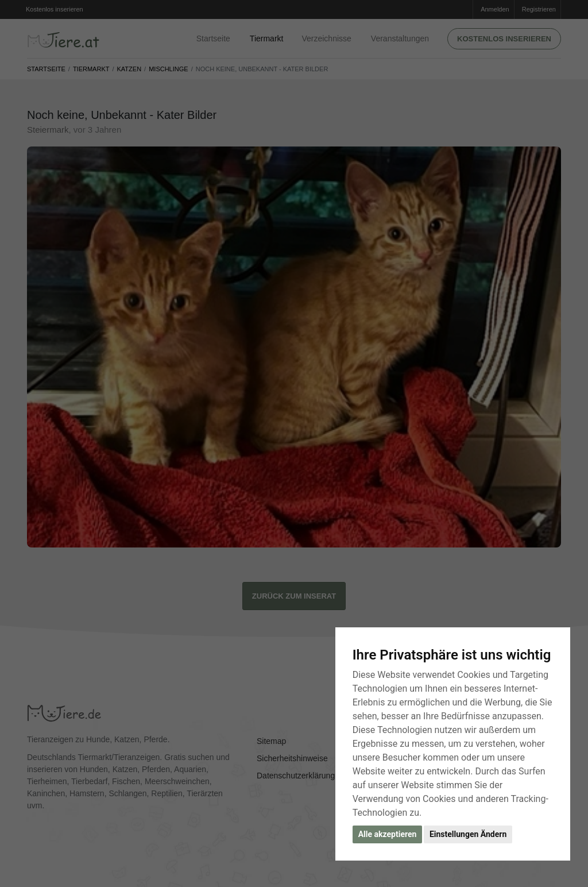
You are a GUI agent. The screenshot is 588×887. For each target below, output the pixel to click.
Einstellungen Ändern (468, 834)
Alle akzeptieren (388, 834)
